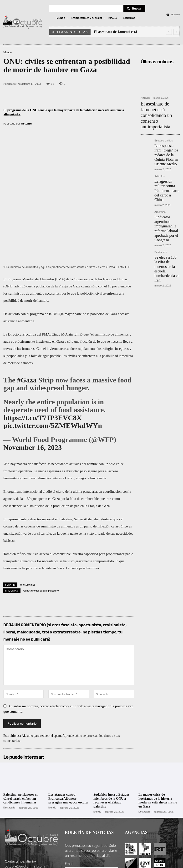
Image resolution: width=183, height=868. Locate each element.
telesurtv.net (28, 528)
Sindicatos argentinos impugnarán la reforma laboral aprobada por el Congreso (167, 189)
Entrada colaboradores (135, 864)
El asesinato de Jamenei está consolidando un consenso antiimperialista (160, 107)
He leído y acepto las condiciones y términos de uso (88, 827)
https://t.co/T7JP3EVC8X (43, 361)
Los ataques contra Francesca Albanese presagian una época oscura (68, 742)
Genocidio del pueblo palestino (41, 534)
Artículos (145, 98)
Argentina (160, 177)
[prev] (169, 32)
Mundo (8, 52)
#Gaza (27, 323)
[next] (176, 32)
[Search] (134, 9)
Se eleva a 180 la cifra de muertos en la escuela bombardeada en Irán (167, 217)
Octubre (26, 123)
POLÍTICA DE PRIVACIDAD (76, 864)
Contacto (161, 864)
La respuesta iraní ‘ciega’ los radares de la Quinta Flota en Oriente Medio (166, 134)
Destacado (161, 207)
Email (69, 807)
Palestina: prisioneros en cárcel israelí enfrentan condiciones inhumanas (21, 742)
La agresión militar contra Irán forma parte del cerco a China (165, 160)
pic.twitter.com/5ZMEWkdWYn (53, 369)
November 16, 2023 (33, 390)
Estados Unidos (164, 124)
